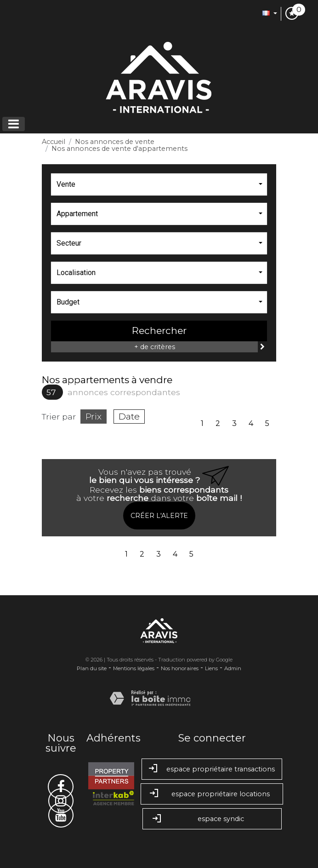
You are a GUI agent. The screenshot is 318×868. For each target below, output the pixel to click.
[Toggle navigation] (14, 124)
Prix (94, 416)
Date (129, 416)
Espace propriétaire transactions (212, 769)
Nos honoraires (180, 668)
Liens (211, 668)
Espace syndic (212, 819)
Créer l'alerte (159, 516)
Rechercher (159, 331)
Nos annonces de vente (115, 142)
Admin (233, 668)
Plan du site (92, 668)
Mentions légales (134, 668)
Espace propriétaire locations (212, 794)
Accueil (54, 142)
